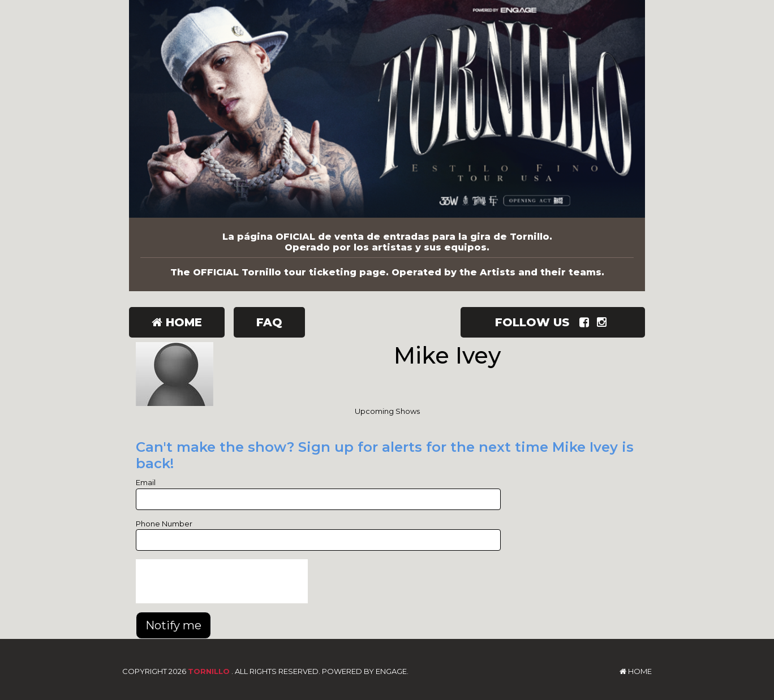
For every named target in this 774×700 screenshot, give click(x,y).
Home (177, 322)
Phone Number (164, 524)
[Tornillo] (387, 109)
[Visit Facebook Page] (586, 322)
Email (146, 482)
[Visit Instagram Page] (604, 322)
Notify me (173, 625)
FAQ (269, 322)
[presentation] (222, 581)
